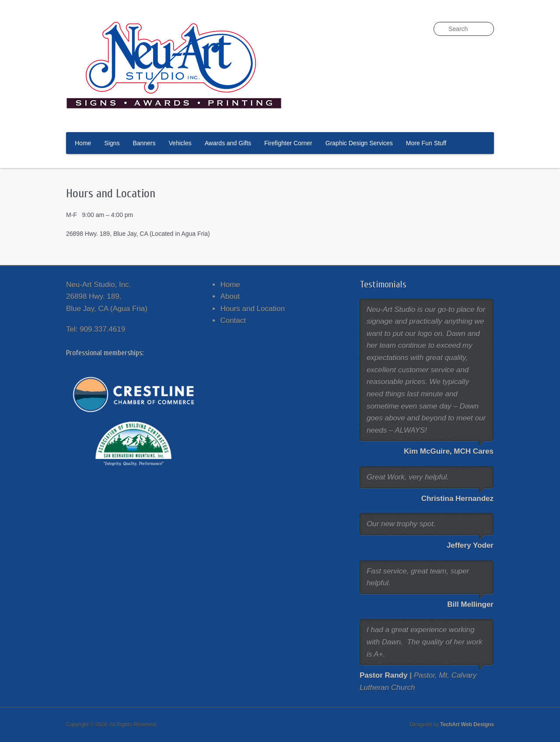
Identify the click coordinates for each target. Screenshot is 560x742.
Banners (144, 143)
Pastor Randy (384, 675)
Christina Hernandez (457, 499)
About (230, 296)
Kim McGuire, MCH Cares (449, 451)
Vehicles (180, 143)
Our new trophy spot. (401, 524)
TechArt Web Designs (467, 724)
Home (83, 143)
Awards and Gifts (228, 143)
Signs (112, 143)
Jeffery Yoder (470, 545)
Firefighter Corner (288, 143)
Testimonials (383, 284)
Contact (233, 320)
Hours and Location (252, 309)
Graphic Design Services (359, 143)
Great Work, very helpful (407, 477)
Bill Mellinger (470, 604)
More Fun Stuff (426, 143)
